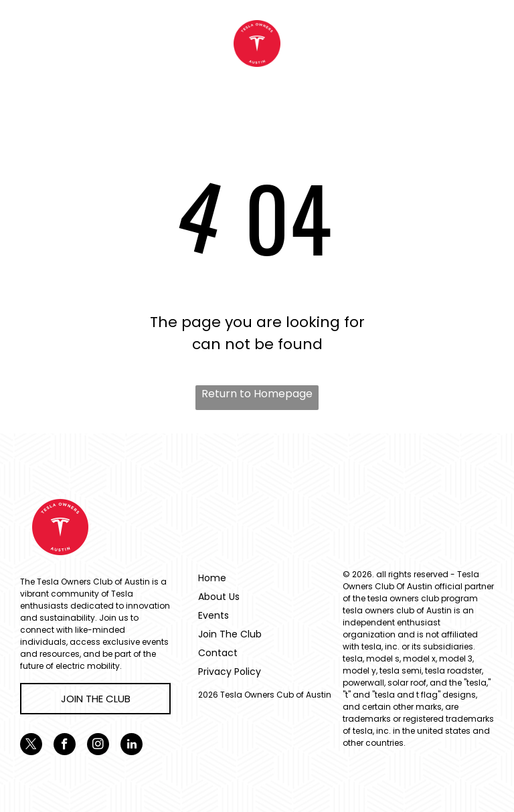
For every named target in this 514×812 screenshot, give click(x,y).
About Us (219, 597)
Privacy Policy (230, 672)
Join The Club (230, 634)
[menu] (29, 43)
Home (212, 578)
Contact (218, 653)
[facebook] (65, 746)
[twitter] (31, 746)
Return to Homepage (257, 394)
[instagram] (98, 746)
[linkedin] (132, 746)
